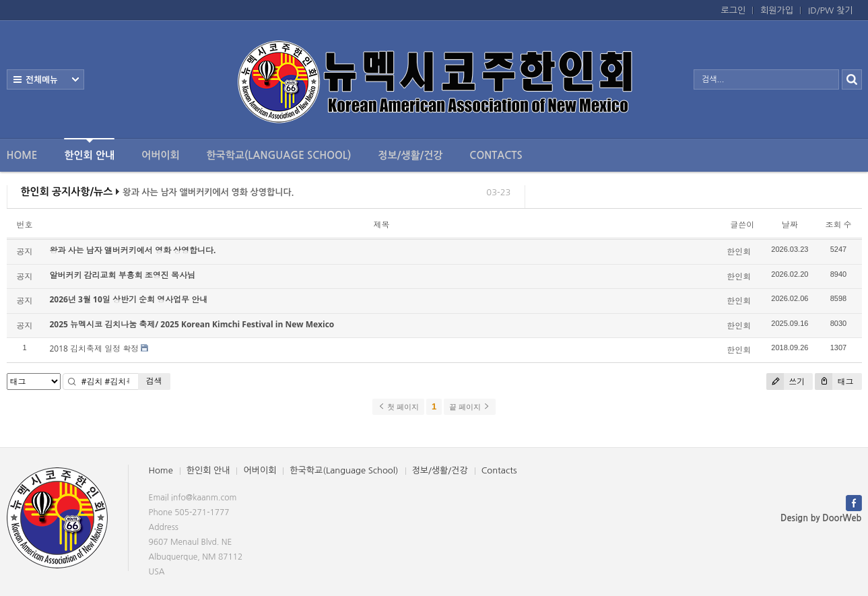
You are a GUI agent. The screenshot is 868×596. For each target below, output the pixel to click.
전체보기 (45, 79)
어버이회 (160, 155)
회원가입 (777, 10)
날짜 (790, 225)
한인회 (739, 252)
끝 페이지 (470, 407)
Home (22, 155)
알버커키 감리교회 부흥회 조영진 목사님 (123, 275)
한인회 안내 (89, 149)
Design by (821, 518)
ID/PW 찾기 (830, 10)
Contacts (496, 155)
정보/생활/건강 (410, 155)
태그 (834, 382)
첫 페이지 (398, 407)
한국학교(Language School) (279, 155)
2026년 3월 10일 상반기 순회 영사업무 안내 (129, 299)
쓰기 (786, 382)
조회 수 (838, 225)
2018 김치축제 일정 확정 (95, 349)
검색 (154, 381)
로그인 (734, 10)
